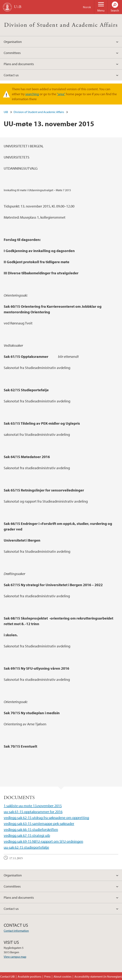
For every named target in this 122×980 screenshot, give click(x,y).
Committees (12, 53)
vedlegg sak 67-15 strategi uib (27, 835)
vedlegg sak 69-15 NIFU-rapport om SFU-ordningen (43, 841)
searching (32, 94)
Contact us (11, 75)
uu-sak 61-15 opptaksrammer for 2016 (33, 812)
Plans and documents (19, 64)
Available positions (29, 976)
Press (47, 976)
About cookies (62, 976)
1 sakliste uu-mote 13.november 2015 (33, 806)
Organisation (13, 42)
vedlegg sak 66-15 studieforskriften (31, 829)
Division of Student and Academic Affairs (61, 25)
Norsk (87, 7)
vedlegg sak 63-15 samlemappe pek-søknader (39, 823)
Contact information (16, 931)
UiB (6, 112)
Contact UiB (7, 976)
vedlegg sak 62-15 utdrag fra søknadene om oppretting (46, 818)
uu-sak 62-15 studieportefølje (26, 847)
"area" (61, 94)
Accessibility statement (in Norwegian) (98, 976)
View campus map (15, 957)
